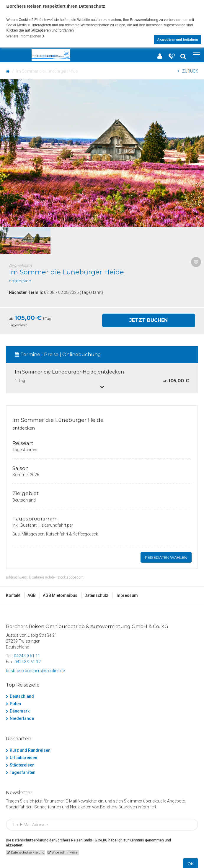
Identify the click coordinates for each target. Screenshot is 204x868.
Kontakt (13, 595)
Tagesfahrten (23, 772)
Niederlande (22, 718)
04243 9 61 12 (28, 661)
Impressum (127, 595)
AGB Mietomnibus (60, 595)
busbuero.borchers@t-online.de (35, 670)
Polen (15, 703)
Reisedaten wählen (166, 556)
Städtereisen (22, 764)
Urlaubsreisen (23, 757)
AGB (32, 595)
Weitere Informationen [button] (26, 36)
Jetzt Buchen (148, 319)
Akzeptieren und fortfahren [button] (177, 40)
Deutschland (22, 695)
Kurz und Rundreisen (30, 749)
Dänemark (20, 710)
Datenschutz (96, 595)
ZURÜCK (188, 70)
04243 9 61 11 (27, 655)
